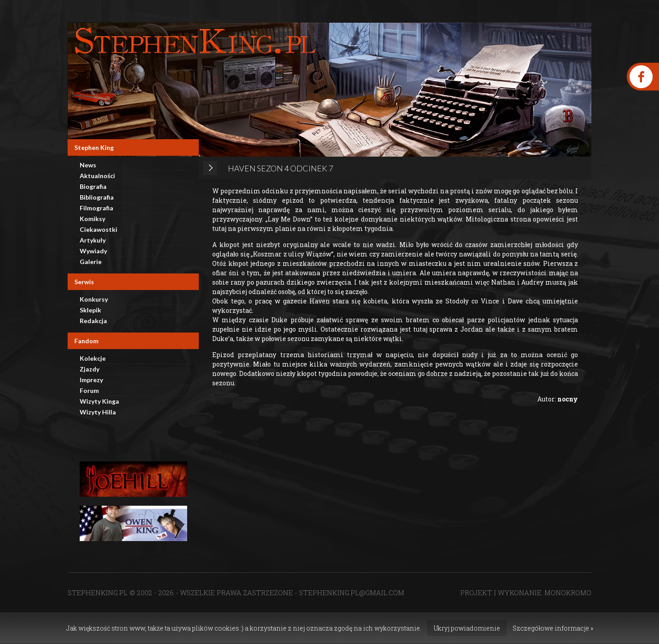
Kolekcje (93, 358)
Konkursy (94, 299)
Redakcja (93, 321)
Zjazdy (90, 369)
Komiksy (92, 219)
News (88, 165)
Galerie (91, 262)
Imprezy (91, 380)
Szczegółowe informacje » (553, 628)
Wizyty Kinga (99, 401)
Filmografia (96, 208)
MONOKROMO (568, 593)
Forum (89, 390)
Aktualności (97, 176)
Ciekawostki (98, 229)
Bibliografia (97, 197)
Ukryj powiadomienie (467, 628)
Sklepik (90, 310)
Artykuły (93, 240)
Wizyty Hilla (98, 412)
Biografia (93, 186)
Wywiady (93, 251)
